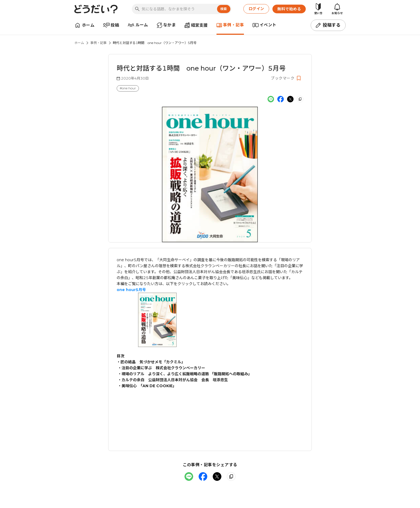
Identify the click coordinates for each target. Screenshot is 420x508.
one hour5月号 (131, 290)
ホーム (79, 43)
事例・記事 (98, 43)
